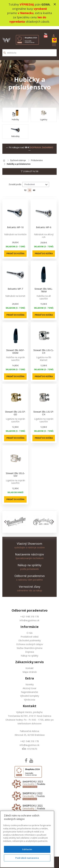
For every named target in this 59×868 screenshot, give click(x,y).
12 (25, 187)
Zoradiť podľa (15, 181)
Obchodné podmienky (30, 637)
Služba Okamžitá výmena (29, 645)
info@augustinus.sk (29, 617)
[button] (6, 519)
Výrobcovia (29, 696)
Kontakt (29, 665)
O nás (30, 630)
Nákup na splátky (29, 652)
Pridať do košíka (15, 250)
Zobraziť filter (30, 168)
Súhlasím (27, 862)
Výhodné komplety (30, 693)
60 (34, 187)
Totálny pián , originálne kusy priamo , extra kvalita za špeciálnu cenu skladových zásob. (29, 13)
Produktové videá (29, 633)
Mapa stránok (30, 669)
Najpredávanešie (29, 689)
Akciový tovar (29, 685)
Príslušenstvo (37, 157)
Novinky (30, 681)
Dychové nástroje (18, 157)
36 (30, 187)
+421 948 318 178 (29, 613)
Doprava (30, 649)
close (55, 4)
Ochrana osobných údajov (30, 641)
